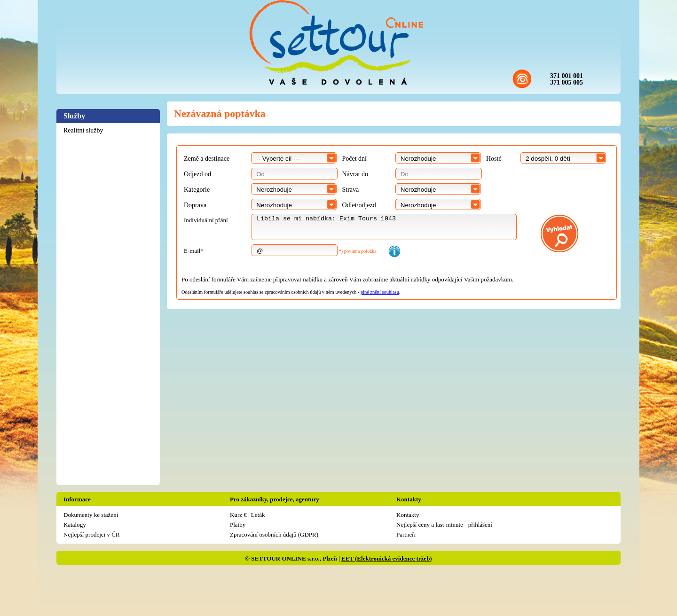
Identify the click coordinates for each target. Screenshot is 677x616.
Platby (238, 525)
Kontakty (408, 515)
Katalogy (75, 525)
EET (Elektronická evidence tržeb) (387, 558)
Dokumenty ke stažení (91, 515)
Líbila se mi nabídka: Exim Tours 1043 (384, 227)
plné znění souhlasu (380, 292)
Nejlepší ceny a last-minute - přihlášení (444, 525)
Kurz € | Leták (247, 515)
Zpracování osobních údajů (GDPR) (274, 534)
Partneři (406, 534)
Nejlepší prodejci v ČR (92, 534)
